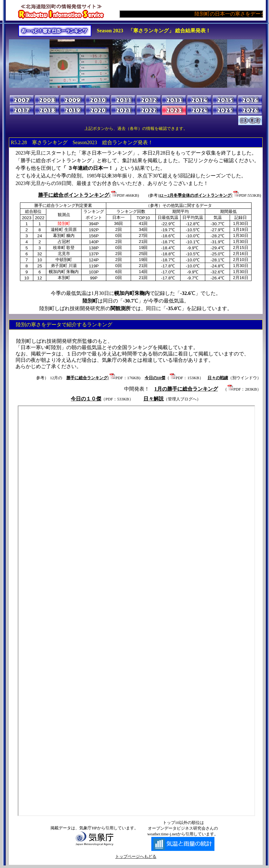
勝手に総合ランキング (87, 378)
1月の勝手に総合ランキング (186, 389)
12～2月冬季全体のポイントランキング (195, 195)
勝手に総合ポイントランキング (74, 195)
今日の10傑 (155, 378)
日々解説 (154, 399)
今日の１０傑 (86, 399)
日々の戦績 (218, 378)
